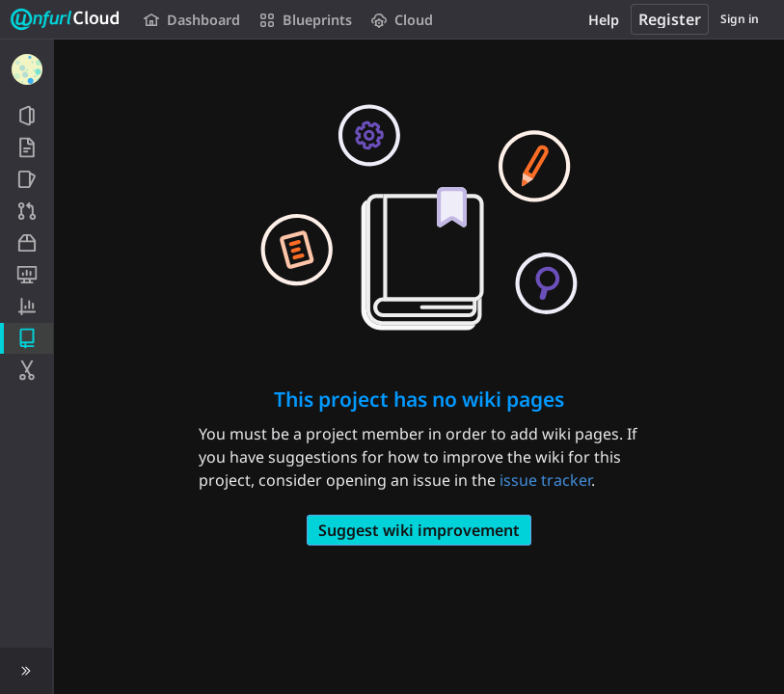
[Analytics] (27, 307)
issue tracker (545, 480)
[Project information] (27, 116)
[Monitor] (27, 275)
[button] (27, 671)
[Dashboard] (27, 69)
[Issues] (27, 179)
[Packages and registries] (27, 243)
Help (604, 20)
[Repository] (27, 147)
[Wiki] (27, 338)
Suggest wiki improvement (419, 530)
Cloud (402, 20)
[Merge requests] (27, 211)
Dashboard (192, 20)
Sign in (740, 19)
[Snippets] (27, 370)
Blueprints (306, 20)
